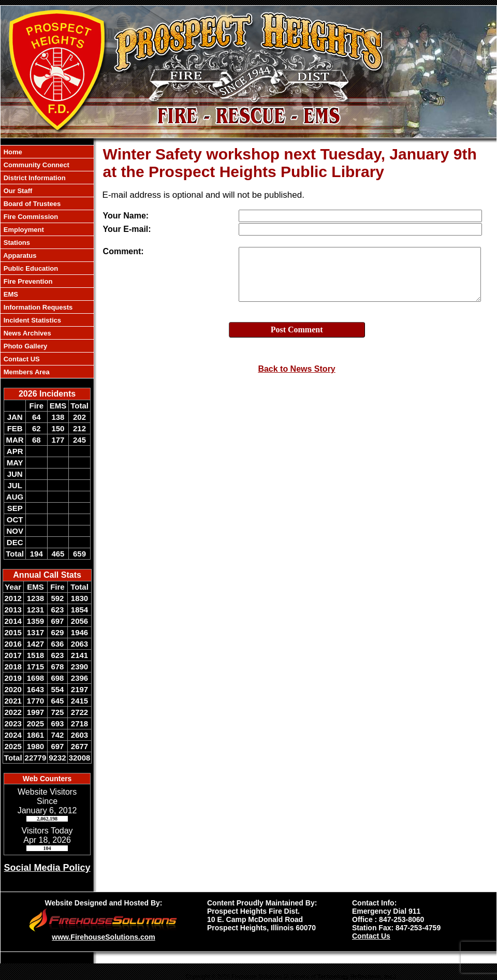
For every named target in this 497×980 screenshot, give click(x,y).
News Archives (26, 333)
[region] (47, 262)
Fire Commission (30, 217)
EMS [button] (10, 294)
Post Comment (297, 330)
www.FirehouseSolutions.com (103, 937)
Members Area (26, 372)
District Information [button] (34, 178)
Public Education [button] (30, 268)
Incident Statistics (31, 320)
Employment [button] (23, 230)
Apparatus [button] (19, 255)
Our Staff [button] (17, 191)
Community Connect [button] (35, 165)
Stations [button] (16, 243)
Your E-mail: (127, 229)
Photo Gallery (24, 346)
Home (12, 152)
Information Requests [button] (37, 307)
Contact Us (371, 936)
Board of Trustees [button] (31, 204)
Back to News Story (296, 369)
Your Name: (126, 216)
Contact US (21, 359)
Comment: (123, 251)
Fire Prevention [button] (27, 281)
